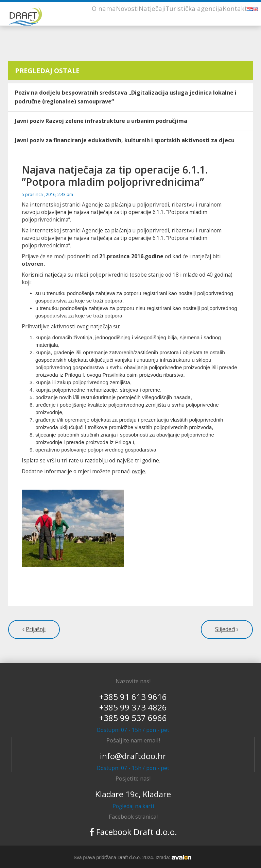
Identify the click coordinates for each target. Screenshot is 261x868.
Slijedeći (225, 629)
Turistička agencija (194, 8)
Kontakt (235, 8)
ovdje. (139, 471)
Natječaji (152, 8)
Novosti (127, 8)
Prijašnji (36, 629)
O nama (104, 8)
